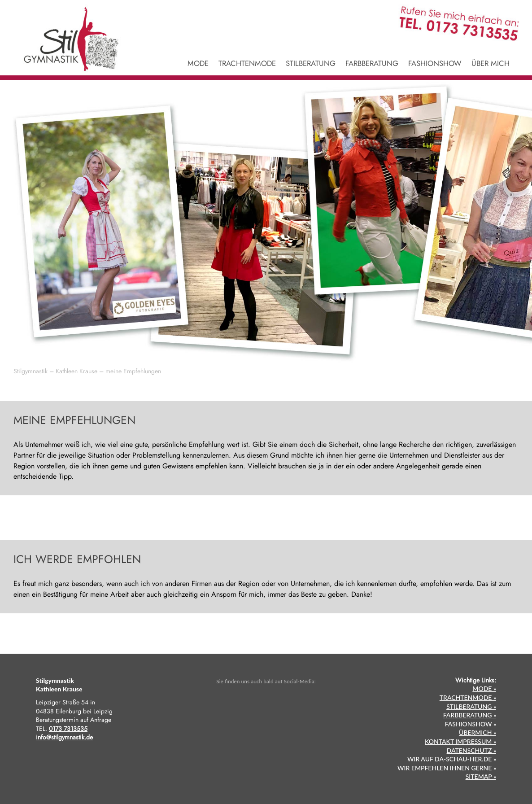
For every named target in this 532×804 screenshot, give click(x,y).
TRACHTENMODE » (468, 697)
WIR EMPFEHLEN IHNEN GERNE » (447, 768)
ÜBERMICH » (477, 732)
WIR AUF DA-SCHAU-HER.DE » (452, 759)
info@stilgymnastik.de (64, 737)
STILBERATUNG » (471, 706)
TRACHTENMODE (247, 64)
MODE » (484, 688)
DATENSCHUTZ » (471, 750)
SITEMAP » (481, 776)
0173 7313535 (68, 729)
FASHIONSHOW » (471, 724)
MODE (198, 64)
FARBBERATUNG (372, 64)
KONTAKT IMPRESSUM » (460, 741)
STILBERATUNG (311, 64)
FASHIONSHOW (435, 64)
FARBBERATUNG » (470, 715)
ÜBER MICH (491, 64)
